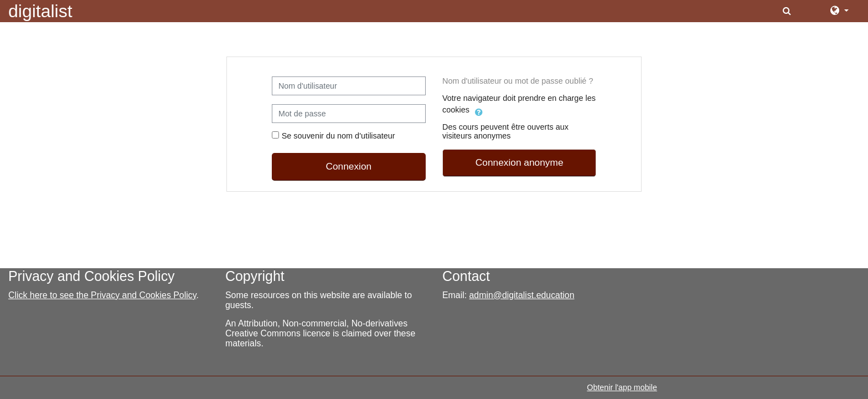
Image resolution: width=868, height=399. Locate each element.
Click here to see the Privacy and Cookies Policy (102, 295)
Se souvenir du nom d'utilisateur (339, 136)
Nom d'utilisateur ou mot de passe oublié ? (518, 81)
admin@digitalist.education (522, 295)
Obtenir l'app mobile (622, 387)
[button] (788, 11)
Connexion (348, 166)
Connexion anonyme (520, 162)
